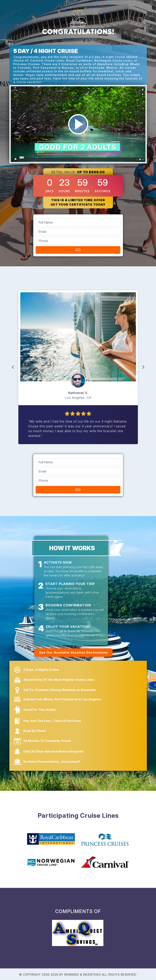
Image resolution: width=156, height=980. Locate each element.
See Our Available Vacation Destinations (73, 652)
